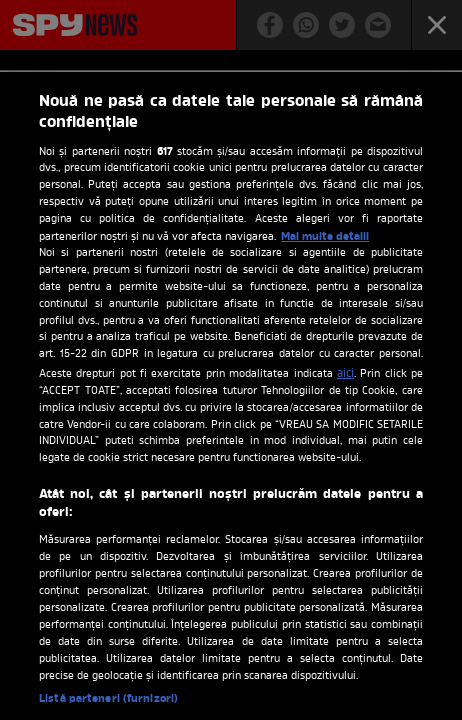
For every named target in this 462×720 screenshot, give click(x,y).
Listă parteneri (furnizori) (108, 699)
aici (345, 374)
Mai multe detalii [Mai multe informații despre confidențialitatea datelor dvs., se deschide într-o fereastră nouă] (325, 237)
